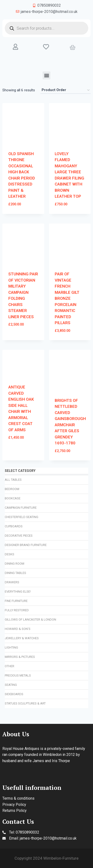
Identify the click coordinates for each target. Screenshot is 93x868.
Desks (10, 554)
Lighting (11, 647)
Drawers (12, 582)
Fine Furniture (16, 601)
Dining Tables (15, 573)
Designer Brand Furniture (26, 545)
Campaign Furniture (21, 508)
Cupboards (14, 526)
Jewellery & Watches (22, 638)
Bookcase (13, 498)
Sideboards (14, 694)
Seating (11, 685)
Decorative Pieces (19, 536)
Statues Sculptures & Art (25, 703)
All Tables (13, 480)
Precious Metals (18, 675)
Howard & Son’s (18, 629)
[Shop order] (66, 90)
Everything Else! (18, 592)
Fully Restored (17, 610)
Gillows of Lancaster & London (30, 620)
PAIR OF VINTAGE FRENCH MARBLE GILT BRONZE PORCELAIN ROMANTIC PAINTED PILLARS (67, 298)
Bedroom (12, 489)
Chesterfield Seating (22, 517)
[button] (46, 75)
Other (10, 666)
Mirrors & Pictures (20, 657)
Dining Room (15, 564)
